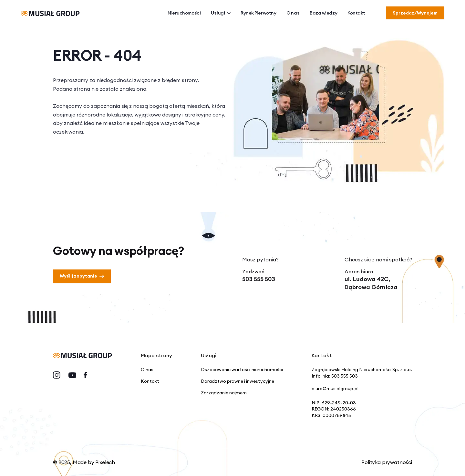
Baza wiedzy (323, 13)
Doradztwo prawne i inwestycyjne (238, 381)
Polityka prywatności (387, 462)
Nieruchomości (184, 13)
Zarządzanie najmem (224, 393)
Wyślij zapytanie (82, 276)
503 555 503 (259, 279)
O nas (293, 13)
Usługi (221, 13)
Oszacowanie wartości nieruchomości (242, 370)
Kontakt (356, 13)
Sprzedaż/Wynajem (415, 13)
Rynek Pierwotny (258, 13)
